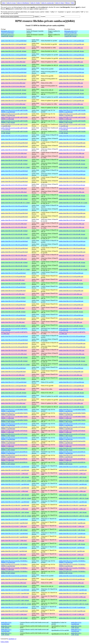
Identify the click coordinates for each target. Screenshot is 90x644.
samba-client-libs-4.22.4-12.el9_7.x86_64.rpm (72, 544)
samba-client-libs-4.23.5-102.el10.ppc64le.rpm (72, 213)
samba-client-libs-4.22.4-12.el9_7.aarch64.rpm (72, 534)
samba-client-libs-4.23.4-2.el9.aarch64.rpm (71, 368)
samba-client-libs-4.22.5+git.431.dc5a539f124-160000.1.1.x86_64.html (14, 463)
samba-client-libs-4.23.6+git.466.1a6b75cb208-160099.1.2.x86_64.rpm (72, 122)
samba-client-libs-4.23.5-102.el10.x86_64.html (14, 231)
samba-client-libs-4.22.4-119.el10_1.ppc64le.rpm (73, 470)
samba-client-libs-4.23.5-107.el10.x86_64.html (14, 160)
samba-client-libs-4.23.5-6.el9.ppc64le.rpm (71, 277)
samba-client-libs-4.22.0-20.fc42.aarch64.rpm (72, 576)
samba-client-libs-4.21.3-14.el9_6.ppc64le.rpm (72, 611)
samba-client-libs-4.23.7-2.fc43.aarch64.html (14, 97)
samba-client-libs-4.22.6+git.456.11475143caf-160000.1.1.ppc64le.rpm (72, 428)
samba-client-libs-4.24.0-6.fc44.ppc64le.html (14, 76)
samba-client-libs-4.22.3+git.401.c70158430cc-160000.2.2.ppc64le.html (14, 565)
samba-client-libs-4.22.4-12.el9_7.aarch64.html (14, 534)
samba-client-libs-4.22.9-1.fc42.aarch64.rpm (71, 396)
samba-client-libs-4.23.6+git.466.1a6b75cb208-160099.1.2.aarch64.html (14, 111)
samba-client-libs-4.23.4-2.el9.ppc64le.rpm (71, 372)
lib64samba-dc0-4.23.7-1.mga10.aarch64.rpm (71, 32)
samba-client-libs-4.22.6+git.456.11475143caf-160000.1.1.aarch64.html (14, 424)
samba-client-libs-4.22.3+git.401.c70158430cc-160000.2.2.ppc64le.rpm (72, 565)
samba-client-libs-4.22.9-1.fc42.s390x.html (13, 403)
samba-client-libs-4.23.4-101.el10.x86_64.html (14, 358)
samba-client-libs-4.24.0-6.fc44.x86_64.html (14, 90)
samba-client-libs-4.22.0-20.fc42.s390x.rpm (71, 583)
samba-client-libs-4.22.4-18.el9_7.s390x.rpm (72, 526)
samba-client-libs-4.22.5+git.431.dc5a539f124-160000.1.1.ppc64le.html (14, 456)
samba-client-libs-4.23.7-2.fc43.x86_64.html (14, 108)
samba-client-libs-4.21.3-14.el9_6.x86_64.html (14, 618)
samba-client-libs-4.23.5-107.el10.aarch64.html (14, 136)
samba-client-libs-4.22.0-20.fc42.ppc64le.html (14, 579)
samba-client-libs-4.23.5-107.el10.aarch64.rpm (72, 136)
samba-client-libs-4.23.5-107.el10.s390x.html (14, 153)
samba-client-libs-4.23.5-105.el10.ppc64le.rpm (72, 178)
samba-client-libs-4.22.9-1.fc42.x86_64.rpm (71, 407)
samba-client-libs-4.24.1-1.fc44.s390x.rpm (71, 62)
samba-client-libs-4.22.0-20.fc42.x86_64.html (14, 586)
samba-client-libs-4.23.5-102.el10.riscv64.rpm (72, 220)
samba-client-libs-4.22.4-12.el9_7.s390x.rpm (72, 541)
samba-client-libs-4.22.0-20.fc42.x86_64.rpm (72, 586)
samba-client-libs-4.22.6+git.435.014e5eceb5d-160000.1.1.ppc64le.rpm (72, 442)
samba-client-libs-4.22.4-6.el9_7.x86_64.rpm (72, 558)
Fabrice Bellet (5, 642)
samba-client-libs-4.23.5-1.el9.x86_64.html (13, 326)
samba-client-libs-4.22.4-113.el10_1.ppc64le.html (15, 488)
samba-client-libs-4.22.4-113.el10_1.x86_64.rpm (73, 495)
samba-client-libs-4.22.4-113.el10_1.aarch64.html (15, 484)
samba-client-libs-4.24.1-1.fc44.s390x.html (13, 62)
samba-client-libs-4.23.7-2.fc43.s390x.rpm (71, 104)
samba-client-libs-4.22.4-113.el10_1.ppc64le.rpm (73, 488)
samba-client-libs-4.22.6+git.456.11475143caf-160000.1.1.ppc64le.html (14, 428)
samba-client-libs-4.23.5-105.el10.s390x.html (14, 189)
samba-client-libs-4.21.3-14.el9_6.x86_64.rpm (72, 618)
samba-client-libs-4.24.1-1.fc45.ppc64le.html (14, 44)
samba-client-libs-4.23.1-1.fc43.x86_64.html (14, 393)
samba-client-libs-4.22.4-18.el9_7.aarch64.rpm (72, 519)
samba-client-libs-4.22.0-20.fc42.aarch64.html (14, 576)
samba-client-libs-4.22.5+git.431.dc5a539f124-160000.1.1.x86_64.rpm (72, 463)
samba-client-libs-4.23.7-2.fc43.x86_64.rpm (71, 108)
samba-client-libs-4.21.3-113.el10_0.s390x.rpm (72, 597)
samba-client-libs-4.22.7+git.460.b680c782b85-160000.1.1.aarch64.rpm (72, 410)
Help (73, 3)
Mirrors (68, 3)
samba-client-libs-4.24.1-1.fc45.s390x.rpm (71, 48)
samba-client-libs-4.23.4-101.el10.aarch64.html (14, 336)
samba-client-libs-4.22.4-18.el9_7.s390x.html (14, 526)
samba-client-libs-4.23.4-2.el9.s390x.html (13, 375)
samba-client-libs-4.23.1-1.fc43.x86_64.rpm (71, 393)
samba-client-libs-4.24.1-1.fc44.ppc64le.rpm (71, 58)
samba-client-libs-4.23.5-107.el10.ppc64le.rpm (72, 143)
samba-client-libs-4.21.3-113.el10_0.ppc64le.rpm (73, 593)
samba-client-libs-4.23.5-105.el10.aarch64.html (14, 171)
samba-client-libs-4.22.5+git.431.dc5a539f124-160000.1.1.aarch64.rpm (72, 453)
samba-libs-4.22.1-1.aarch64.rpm (76, 630)
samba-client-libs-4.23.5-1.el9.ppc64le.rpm (71, 319)
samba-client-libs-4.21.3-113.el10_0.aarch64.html (15, 590)
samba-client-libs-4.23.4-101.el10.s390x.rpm (72, 350)
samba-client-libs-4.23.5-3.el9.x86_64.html (13, 312)
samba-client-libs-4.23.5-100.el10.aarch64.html (14, 241)
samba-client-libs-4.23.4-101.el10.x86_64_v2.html (15, 365)
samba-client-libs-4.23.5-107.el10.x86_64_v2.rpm (73, 167)
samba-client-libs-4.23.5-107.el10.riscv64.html (14, 150)
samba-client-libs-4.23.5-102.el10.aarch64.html (14, 206)
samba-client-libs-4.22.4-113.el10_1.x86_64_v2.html (16, 498)
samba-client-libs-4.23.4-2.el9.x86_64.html (13, 379)
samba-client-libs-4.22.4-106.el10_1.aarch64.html (15, 502)
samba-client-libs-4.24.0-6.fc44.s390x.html (13, 83)
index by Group (11, 3)
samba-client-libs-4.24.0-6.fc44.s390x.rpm (71, 83)
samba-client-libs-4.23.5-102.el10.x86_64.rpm (72, 231)
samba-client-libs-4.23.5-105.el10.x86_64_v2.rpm (73, 203)
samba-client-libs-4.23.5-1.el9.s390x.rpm (70, 322)
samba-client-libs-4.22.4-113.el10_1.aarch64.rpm (73, 484)
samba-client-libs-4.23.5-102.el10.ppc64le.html (14, 213)
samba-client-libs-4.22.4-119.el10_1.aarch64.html (15, 467)
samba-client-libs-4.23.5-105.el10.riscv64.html (14, 185)
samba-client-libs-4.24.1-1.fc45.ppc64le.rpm (71, 44)
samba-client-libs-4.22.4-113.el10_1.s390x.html (14, 491)
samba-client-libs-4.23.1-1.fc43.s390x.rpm (71, 389)
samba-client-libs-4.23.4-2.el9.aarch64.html (13, 368)
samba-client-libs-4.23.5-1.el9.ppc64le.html (13, 319)
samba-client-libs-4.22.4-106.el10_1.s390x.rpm (72, 509)
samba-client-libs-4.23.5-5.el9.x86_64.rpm (71, 298)
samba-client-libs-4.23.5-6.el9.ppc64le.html (13, 277)
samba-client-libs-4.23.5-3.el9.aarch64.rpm (71, 301)
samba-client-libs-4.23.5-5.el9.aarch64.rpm (71, 287)
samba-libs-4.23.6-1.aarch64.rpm (76, 623)
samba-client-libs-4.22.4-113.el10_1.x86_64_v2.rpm (74, 498)
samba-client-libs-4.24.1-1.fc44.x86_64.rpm (71, 65)
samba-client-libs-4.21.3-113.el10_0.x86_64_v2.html (16, 604)
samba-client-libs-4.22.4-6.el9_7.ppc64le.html (14, 551)
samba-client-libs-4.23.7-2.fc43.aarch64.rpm (71, 97)
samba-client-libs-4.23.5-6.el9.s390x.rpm (70, 280)
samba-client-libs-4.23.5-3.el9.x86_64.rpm (71, 312)
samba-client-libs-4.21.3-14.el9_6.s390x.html (14, 614)
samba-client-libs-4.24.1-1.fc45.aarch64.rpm (71, 41)
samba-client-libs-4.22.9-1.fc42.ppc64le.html (14, 400)
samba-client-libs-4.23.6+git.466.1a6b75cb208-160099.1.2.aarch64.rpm (72, 111)
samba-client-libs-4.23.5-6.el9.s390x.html (13, 280)
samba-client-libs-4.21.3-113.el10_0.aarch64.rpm (73, 590)
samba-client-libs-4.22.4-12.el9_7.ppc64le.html (14, 537)
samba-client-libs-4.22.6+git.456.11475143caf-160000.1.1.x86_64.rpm (72, 435)
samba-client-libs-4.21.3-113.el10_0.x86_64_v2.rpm (74, 604)
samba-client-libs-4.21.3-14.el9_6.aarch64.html (14, 607)
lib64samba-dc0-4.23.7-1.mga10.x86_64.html (8, 35)
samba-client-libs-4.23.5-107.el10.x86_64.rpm (72, 160)
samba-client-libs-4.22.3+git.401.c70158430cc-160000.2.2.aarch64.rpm (72, 562)
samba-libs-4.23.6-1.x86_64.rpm (76, 627)
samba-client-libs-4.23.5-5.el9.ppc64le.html (13, 291)
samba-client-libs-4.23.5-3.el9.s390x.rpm (70, 308)
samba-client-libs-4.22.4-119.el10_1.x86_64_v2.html (16, 481)
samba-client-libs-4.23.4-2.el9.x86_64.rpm (71, 379)
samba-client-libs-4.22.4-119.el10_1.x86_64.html (15, 477)
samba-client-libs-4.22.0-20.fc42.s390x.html (13, 583)
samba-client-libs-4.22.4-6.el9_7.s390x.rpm (71, 555)
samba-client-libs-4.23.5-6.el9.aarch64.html (13, 273)
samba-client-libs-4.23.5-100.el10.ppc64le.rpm (72, 248)
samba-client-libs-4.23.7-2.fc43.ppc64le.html (14, 101)
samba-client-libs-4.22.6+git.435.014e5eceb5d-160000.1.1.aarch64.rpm (72, 438)
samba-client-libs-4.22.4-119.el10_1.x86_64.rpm (73, 477)
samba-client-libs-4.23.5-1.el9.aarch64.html (13, 315)
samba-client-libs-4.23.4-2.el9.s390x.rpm (70, 375)
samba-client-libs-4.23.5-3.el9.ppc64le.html (13, 305)
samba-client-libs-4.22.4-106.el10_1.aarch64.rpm (73, 502)
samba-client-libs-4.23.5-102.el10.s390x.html (14, 224)
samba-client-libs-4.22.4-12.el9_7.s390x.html (14, 541)
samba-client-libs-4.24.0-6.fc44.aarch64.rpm (71, 69)
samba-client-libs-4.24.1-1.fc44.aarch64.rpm (71, 55)
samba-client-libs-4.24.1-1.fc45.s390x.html (13, 48)
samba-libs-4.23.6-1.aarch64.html (6, 623)
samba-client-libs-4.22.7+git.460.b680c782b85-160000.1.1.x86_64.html (14, 421)
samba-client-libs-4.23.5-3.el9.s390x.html (13, 308)
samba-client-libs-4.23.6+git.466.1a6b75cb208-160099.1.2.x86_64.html (14, 122)
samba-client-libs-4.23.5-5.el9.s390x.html (13, 294)
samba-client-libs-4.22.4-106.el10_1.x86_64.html (15, 512)
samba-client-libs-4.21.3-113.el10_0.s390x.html (14, 597)
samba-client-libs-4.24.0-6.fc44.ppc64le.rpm (71, 76)
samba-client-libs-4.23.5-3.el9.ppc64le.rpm (71, 305)
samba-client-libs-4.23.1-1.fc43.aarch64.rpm (71, 382)
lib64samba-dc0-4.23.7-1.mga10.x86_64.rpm (71, 35)
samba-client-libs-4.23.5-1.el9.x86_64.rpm (71, 326)
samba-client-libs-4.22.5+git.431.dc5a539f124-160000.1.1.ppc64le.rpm (72, 456)
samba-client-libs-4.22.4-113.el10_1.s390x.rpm (72, 491)
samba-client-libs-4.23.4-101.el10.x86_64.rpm (72, 358)
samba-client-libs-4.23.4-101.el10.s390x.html (14, 350)
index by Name (60, 3)
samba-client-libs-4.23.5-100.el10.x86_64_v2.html (15, 270)
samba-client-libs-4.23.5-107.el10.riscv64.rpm (72, 150)
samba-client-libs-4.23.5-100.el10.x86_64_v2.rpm (73, 270)
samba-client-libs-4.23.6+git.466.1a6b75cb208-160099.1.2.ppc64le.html (14, 115)
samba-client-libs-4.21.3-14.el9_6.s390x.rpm (72, 614)
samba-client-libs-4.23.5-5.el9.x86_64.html (13, 298)
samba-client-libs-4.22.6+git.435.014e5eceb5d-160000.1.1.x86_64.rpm (72, 449)
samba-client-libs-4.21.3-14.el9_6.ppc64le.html (14, 611)
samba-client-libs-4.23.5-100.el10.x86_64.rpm (72, 262)
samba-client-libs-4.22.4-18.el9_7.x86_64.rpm (72, 530)
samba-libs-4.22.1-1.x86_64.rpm (76, 634)
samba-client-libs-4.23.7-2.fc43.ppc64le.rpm (71, 101)
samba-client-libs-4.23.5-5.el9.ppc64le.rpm (71, 291)
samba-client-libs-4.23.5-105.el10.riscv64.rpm (72, 185)
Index (4, 3)
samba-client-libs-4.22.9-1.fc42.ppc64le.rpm (71, 400)
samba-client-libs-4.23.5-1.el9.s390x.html (13, 322)
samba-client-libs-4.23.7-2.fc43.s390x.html (13, 104)
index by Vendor (35, 3)
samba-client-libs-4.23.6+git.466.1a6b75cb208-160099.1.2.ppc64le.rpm (72, 115)
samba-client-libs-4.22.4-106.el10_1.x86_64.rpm (73, 512)
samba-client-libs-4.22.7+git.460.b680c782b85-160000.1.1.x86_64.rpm (72, 421)
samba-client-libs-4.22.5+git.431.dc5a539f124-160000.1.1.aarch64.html (14, 453)
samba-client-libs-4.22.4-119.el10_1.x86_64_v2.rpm (74, 481)
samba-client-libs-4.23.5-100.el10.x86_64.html (14, 262)
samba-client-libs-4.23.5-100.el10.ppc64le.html (14, 248)
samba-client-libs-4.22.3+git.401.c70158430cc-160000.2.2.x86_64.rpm (72, 572)
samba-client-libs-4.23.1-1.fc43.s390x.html (13, 389)
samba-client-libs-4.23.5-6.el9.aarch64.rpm (71, 273)
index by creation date (48, 3)
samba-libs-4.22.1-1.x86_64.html (6, 634)
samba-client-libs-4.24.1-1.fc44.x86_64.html (14, 65)
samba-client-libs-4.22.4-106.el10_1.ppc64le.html (15, 505)
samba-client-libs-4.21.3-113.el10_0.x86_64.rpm (73, 600)
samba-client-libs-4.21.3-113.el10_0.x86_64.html (15, 600)
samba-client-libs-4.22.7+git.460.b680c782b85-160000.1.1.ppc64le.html (14, 414)
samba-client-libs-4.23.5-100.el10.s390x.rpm (72, 255)
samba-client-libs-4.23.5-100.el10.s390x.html (14, 255)
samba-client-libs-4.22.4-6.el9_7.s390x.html (13, 555)
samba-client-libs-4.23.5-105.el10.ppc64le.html (14, 178)
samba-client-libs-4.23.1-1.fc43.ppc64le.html (14, 386)
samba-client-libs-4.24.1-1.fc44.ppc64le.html (14, 58)
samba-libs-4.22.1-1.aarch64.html (6, 630)
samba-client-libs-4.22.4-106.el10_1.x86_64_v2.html (16, 516)
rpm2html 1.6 (12, 639)
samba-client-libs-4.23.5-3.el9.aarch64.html (13, 301)
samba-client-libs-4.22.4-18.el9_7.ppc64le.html (14, 523)
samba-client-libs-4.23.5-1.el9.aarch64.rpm (71, 315)
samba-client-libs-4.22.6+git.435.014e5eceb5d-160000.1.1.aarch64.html (14, 438)
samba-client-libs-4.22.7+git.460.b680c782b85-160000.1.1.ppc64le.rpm (72, 414)
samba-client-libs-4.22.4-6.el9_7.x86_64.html (14, 558)
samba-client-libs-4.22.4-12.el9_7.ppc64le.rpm (72, 537)
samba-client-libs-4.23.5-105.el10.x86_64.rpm (72, 196)
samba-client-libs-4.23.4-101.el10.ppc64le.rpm (72, 343)
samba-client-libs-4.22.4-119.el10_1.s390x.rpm (72, 474)
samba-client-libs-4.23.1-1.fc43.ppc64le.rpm (71, 386)
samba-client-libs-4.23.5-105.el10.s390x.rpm (72, 189)
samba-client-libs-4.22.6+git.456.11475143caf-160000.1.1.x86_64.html (14, 435)
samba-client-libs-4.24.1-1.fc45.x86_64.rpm (71, 51)
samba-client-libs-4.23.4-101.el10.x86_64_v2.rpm (73, 365)
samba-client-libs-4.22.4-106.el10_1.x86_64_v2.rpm (74, 516)
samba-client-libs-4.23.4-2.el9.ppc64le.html (13, 372)
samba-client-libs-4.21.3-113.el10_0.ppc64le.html (15, 593)
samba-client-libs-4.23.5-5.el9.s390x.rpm (70, 294)
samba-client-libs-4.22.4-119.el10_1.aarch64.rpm (73, 467)
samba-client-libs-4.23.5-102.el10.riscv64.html (14, 220)
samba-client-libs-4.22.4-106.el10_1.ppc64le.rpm (73, 505)
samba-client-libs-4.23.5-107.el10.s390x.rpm (72, 153)
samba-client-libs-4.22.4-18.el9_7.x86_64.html (14, 530)
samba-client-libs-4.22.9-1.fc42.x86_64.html (14, 407)
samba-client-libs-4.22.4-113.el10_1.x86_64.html (15, 495)
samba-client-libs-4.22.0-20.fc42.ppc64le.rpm (72, 579)
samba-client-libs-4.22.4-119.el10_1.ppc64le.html (15, 470)
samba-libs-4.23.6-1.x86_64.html (6, 627)
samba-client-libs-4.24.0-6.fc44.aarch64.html (14, 69)
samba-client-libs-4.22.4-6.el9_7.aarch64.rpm (72, 548)
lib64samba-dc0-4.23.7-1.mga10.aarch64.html (8, 32)
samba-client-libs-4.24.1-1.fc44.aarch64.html (14, 55)
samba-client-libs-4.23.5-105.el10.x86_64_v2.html (15, 203)
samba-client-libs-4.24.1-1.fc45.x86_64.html (14, 51)
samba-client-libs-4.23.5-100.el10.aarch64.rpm (72, 241)
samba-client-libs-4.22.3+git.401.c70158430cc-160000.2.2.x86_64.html (14, 572)
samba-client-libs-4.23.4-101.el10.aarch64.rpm (72, 336)
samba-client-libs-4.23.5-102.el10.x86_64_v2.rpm (73, 238)
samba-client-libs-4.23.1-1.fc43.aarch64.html (14, 382)
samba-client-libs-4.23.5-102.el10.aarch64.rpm (72, 206)
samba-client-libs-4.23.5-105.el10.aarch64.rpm (72, 171)
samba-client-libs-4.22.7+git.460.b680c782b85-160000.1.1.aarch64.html (14, 410)
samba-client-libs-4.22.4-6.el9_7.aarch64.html (14, 548)
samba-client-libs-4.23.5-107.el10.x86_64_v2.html (15, 167)
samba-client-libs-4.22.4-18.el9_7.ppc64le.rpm (72, 523)
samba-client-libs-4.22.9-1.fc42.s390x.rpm (71, 403)
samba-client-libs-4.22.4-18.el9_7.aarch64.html (14, 519)
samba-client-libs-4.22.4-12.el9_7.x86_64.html (14, 544)
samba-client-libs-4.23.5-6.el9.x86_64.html (13, 284)
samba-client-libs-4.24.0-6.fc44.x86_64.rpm (71, 90)
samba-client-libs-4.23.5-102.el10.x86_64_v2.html (15, 238)
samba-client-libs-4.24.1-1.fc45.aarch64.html (14, 41)
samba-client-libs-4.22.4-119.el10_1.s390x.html (14, 474)
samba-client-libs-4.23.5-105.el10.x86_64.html (14, 196)
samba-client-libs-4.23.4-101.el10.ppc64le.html (14, 343)
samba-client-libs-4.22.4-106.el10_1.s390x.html (15, 509)
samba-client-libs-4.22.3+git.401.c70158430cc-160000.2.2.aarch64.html (14, 562)
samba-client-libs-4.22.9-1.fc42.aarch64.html (14, 396)
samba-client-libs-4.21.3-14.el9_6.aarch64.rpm (72, 607)
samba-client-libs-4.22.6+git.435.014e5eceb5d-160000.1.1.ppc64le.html (14, 442)
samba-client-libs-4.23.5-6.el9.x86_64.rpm (71, 284)
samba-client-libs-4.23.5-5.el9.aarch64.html (13, 287)
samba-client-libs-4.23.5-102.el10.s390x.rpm (72, 224)
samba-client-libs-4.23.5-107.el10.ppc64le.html (14, 143)
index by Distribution (23, 3)
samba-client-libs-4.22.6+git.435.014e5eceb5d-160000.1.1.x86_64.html (14, 449)
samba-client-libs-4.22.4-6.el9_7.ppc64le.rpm (72, 551)
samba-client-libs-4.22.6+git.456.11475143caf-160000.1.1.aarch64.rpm (72, 424)
